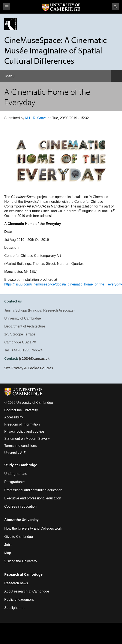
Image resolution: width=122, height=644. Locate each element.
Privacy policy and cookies (24, 431)
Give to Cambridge (19, 537)
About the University (21, 520)
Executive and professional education (33, 498)
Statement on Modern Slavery (27, 439)
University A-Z (15, 453)
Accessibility (14, 417)
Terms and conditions (20, 446)
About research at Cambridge (27, 591)
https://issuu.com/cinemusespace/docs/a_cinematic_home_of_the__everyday (63, 284)
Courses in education (20, 506)
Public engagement (19, 600)
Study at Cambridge (21, 465)
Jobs (8, 545)
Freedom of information (22, 424)
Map (8, 553)
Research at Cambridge (23, 574)
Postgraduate (14, 482)
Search (115, 7)
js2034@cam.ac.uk (34, 358)
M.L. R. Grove (36, 118)
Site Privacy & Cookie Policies (29, 368)
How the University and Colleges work (33, 528)
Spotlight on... (15, 608)
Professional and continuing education (33, 490)
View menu (7, 7)
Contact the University (21, 410)
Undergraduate (16, 474)
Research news (16, 583)
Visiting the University (21, 561)
